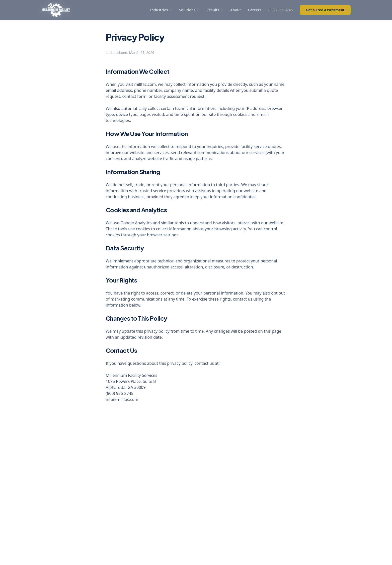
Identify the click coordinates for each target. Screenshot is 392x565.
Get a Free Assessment (325, 10)
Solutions (189, 10)
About (236, 10)
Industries (161, 10)
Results (215, 10)
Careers (255, 10)
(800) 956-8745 (281, 10)
